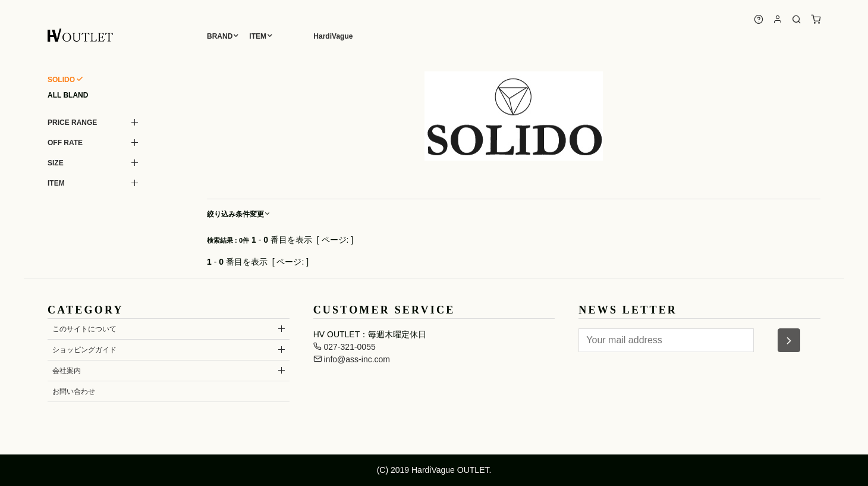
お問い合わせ (74, 391)
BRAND (220, 36)
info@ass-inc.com (352, 359)
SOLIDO (61, 80)
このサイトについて (84, 329)
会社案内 (67, 371)
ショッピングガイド (84, 350)
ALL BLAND (68, 95)
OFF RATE (65, 143)
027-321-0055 (345, 347)
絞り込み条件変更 (239, 214)
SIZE (56, 163)
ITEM (258, 36)
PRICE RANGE (72, 123)
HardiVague (333, 36)
